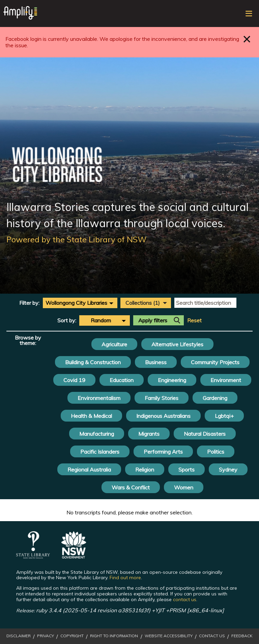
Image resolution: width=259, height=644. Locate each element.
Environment (226, 380)
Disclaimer (19, 636)
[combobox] (80, 303)
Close (247, 39)
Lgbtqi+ (224, 416)
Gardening (215, 398)
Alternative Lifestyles (177, 344)
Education (122, 380)
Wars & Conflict (131, 487)
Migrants (149, 434)
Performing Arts (163, 452)
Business (156, 362)
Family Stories (162, 398)
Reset (194, 320)
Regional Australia (89, 469)
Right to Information (114, 636)
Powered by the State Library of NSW (77, 239)
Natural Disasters (205, 434)
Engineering (172, 380)
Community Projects (215, 362)
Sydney (228, 469)
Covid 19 (74, 380)
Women (184, 487)
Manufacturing (97, 434)
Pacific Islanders (100, 452)
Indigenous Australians (163, 416)
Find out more (125, 578)
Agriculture (114, 344)
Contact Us (212, 636)
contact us (185, 599)
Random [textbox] (101, 320)
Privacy (46, 636)
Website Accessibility (169, 636)
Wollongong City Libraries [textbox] (76, 303)
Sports (186, 469)
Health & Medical (91, 416)
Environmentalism (99, 398)
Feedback (242, 636)
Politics (216, 452)
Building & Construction (93, 362)
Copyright (72, 636)
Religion (145, 469)
